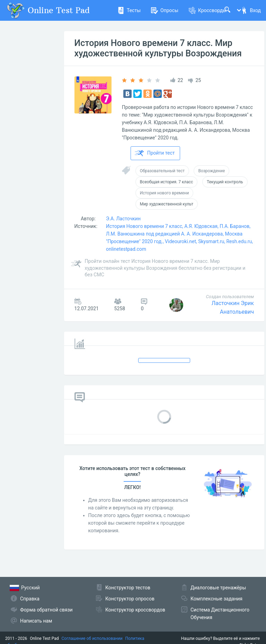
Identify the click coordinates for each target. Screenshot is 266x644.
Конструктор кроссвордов (135, 610)
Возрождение (211, 171)
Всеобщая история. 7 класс (167, 182)
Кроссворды (208, 10)
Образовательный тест (162, 171)
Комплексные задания (216, 599)
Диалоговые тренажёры (218, 588)
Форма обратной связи (46, 610)
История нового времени (165, 193)
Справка (30, 599)
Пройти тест (155, 153)
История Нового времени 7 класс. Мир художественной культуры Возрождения (158, 48)
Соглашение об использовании (92, 638)
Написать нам (36, 621)
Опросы (165, 10)
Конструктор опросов (130, 599)
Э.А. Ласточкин (123, 219)
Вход (251, 10)
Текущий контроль (225, 182)
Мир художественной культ (167, 204)
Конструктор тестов (128, 588)
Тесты (129, 10)
